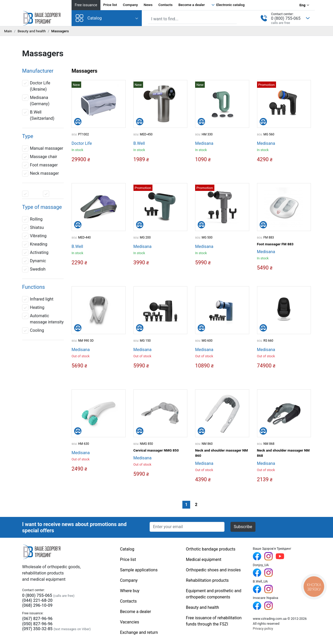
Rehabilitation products (207, 580)
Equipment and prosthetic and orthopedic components (214, 594)
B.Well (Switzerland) (38, 115)
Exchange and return (139, 632)
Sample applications (139, 570)
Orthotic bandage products (211, 549)
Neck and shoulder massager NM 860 (222, 453)
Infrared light (38, 299)
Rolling (32, 219)
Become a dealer (192, 5)
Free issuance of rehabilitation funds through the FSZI (214, 621)
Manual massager (43, 148)
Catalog (89, 18)
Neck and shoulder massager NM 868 (283, 453)
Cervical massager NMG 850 (156, 450)
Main (8, 31)
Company (130, 5)
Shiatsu (33, 228)
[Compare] (78, 122)
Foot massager (40, 165)
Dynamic (34, 261)
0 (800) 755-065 (286, 18)
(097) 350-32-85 (37, 629)
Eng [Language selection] (302, 5)
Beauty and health (32, 31)
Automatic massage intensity (43, 319)
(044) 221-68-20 (37, 600)
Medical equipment (204, 559)
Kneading (35, 244)
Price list (110, 5)
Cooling (33, 330)
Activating (35, 253)
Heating (33, 308)
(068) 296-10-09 (37, 605)
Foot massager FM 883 (275, 244)
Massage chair (40, 157)
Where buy (130, 591)
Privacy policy (263, 629)
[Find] (233, 18)
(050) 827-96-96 (37, 624)
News (148, 5)
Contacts (166, 5)
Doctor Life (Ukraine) (36, 86)
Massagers (84, 71)
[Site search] (192, 19)
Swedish (34, 269)
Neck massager (40, 173)
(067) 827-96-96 (37, 619)
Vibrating (34, 236)
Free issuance (86, 5)
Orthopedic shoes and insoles (213, 570)
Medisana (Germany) (36, 100)
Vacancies (129, 622)
